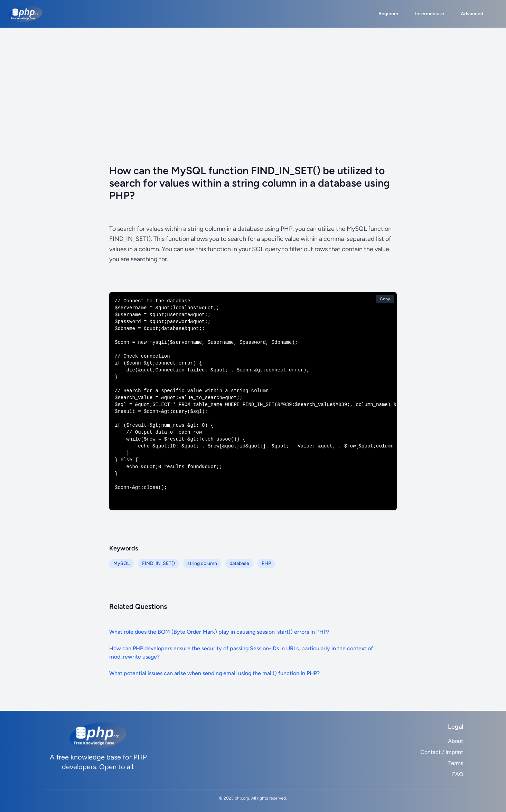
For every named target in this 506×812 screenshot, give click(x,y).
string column (202, 563)
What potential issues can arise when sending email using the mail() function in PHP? (214, 673)
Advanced (472, 14)
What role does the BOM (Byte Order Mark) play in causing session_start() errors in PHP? (219, 632)
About (456, 741)
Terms (456, 763)
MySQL (121, 563)
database (239, 563)
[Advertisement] (253, 79)
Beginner (388, 14)
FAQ (458, 774)
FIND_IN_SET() (158, 563)
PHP (266, 563)
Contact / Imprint (442, 752)
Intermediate (430, 14)
